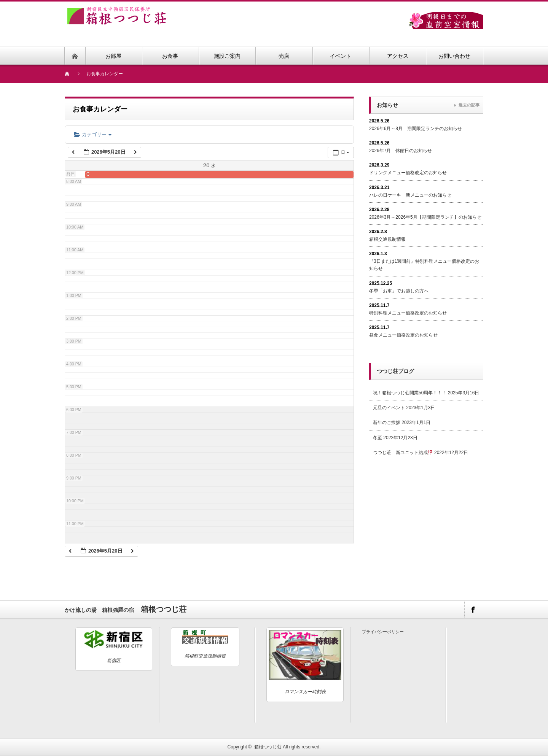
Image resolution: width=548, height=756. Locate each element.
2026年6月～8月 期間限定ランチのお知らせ (416, 129)
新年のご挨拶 (387, 422)
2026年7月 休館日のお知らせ (401, 151)
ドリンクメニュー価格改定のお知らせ (408, 173)
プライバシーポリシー (383, 632)
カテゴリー (93, 134)
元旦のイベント (389, 408)
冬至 (378, 438)
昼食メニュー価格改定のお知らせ (403, 335)
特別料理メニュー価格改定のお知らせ (408, 313)
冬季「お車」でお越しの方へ (399, 291)
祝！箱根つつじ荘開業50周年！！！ (410, 393)
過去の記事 (469, 105)
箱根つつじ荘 (268, 747)
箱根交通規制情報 (387, 239)
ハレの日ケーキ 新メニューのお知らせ (410, 195)
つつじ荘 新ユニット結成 (403, 453)
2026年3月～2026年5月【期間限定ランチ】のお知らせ (425, 217)
